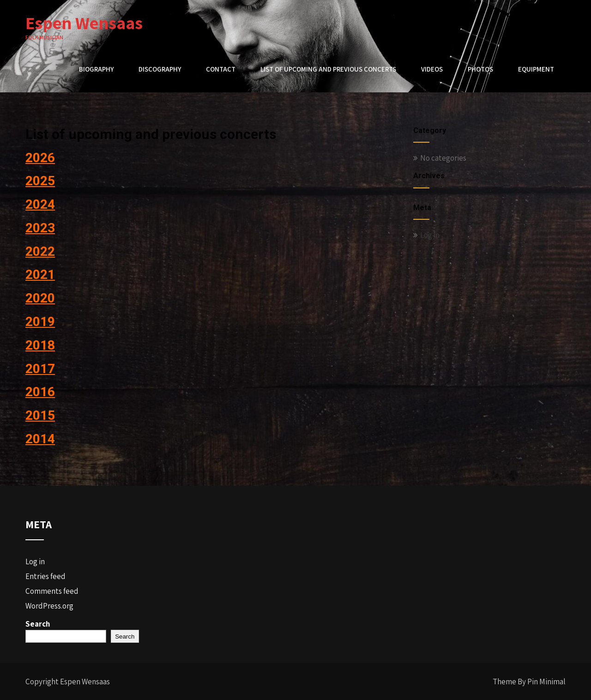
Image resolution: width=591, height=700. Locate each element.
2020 (40, 298)
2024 (40, 204)
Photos (480, 69)
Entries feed (45, 576)
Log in (430, 235)
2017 (40, 369)
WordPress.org (49, 606)
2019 (40, 322)
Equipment (536, 69)
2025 (40, 181)
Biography (96, 69)
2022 (40, 251)
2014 (40, 439)
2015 (40, 415)
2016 (40, 392)
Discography (160, 69)
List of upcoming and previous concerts (328, 69)
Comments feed (52, 591)
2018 (40, 345)
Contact (221, 69)
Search (38, 624)
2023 (40, 228)
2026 (40, 158)
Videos (432, 69)
